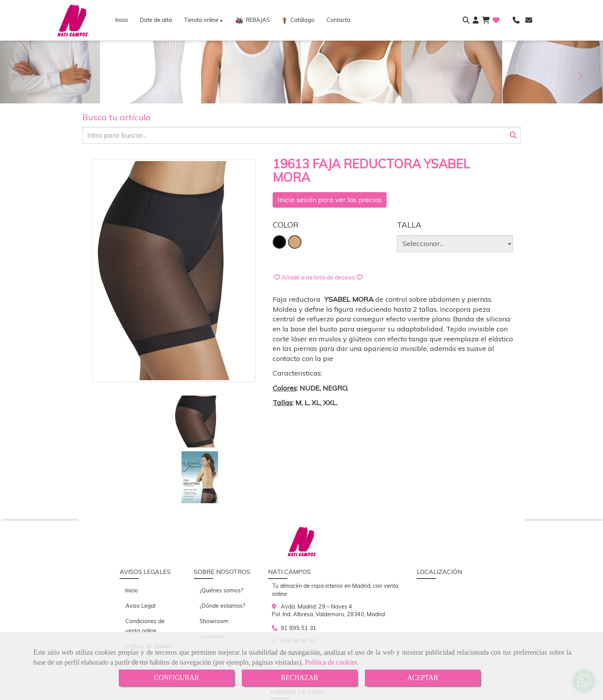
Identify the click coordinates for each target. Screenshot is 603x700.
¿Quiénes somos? (222, 535)
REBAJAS (253, 20)
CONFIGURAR (176, 678)
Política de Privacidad (139, 611)
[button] (476, 20)
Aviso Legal (140, 550)
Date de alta (156, 20)
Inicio (122, 20)
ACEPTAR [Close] (423, 678)
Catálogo (298, 20)
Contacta (338, 20)
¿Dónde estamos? (222, 550)
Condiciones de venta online (145, 570)
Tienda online (204, 20)
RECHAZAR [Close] (299, 678)
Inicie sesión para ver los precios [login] (330, 200)
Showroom (214, 565)
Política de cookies (331, 662)
